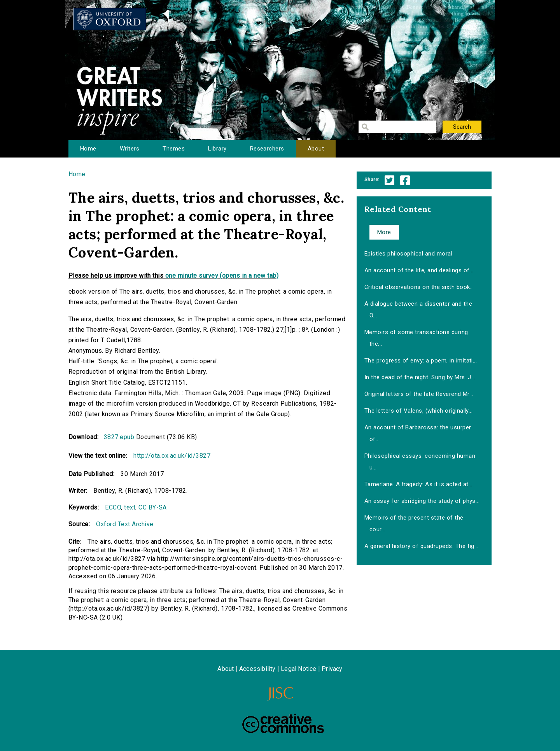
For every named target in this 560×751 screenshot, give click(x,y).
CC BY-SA (153, 507)
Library (217, 149)
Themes (174, 149)
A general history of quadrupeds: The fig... (422, 546)
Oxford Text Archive (125, 524)
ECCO (113, 507)
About (316, 149)
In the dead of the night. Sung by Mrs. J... (420, 377)
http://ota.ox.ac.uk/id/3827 (172, 456)
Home (88, 149)
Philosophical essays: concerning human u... (420, 462)
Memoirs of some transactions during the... (416, 338)
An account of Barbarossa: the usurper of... (418, 433)
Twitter (389, 180)
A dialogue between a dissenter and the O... (418, 310)
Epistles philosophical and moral (408, 254)
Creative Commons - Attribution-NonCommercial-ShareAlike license (283, 723)
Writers (129, 149)
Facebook (405, 180)
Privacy (332, 669)
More (384, 232)
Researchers (267, 149)
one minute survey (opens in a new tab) (222, 276)
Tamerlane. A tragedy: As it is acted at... (418, 484)
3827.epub (119, 437)
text (130, 507)
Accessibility (257, 669)
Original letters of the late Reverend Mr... (419, 394)
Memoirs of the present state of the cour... (414, 523)
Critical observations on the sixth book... (419, 287)
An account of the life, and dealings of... (419, 270)
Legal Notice (298, 669)
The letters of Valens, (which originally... (419, 411)
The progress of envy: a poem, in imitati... (421, 361)
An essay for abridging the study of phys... (422, 501)
